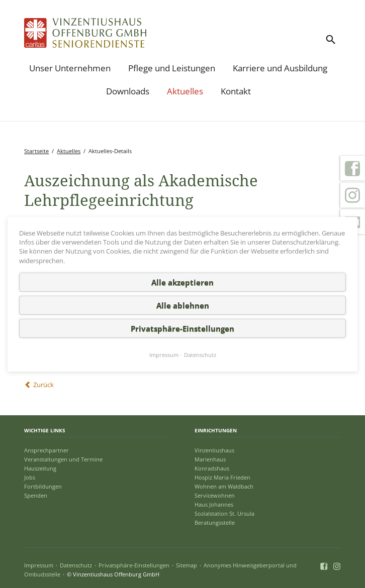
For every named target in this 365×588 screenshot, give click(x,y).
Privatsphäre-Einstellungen (134, 565)
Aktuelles (185, 91)
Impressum (39, 565)
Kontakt (236, 91)
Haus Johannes (214, 504)
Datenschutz (76, 565)
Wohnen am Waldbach (224, 486)
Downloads (128, 91)
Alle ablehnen (183, 305)
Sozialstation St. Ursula (224, 513)
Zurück (43, 385)
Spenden (36, 495)
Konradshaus (212, 468)
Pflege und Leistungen (172, 68)
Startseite (36, 151)
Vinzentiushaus (214, 450)
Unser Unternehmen (70, 68)
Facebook (352, 168)
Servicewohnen (215, 495)
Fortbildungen (43, 486)
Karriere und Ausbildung (280, 68)
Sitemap (187, 565)
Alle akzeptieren (182, 282)
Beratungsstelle (215, 522)
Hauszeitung (40, 468)
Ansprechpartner (47, 450)
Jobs (30, 477)
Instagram (352, 195)
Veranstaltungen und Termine (63, 459)
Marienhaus (210, 459)
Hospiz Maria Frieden (222, 477)
